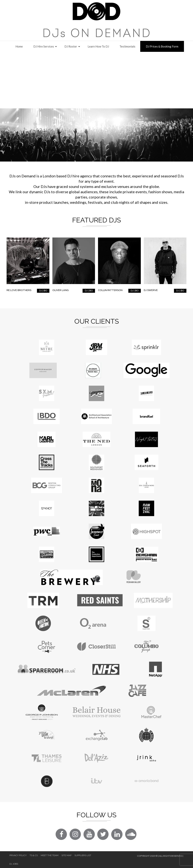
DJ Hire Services (44, 46)
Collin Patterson (110, 290)
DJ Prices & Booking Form (162, 46)
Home (19, 46)
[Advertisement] (96, 80)
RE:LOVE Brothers (19, 290)
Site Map (66, 855)
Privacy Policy (18, 855)
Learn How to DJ (98, 46)
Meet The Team (50, 855)
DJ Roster (71, 46)
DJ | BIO (43, 291)
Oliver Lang (61, 290)
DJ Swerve (151, 290)
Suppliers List (83, 855)
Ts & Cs (34, 855)
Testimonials (127, 46)
